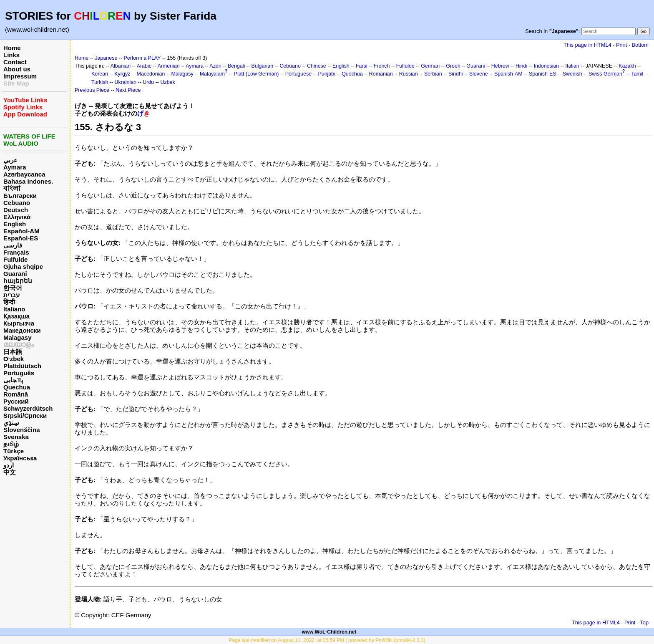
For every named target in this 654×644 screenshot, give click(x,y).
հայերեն (18, 281)
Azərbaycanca (24, 174)
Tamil (637, 74)
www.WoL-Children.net (329, 632)
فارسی (13, 245)
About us (17, 69)
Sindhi (456, 74)
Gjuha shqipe (23, 266)
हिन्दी (9, 302)
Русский (16, 401)
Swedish (572, 74)
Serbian (433, 74)
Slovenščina (22, 430)
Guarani (15, 274)
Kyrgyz (122, 74)
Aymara (15, 167)
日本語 (13, 352)
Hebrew (500, 66)
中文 (10, 472)
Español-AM (21, 231)
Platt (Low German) (257, 74)
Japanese (106, 58)
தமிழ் (11, 444)
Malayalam (212, 74)
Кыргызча (19, 323)
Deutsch (16, 210)
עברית (11, 295)
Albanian (121, 66)
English (15, 224)
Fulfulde (15, 259)
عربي (10, 160)
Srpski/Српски (25, 415)
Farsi (362, 66)
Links (11, 55)
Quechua (17, 387)
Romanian (381, 74)
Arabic (144, 66)
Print (621, 45)
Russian (409, 74)
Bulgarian (263, 66)
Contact (15, 62)
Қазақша (16, 316)
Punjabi (327, 74)
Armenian (168, 66)
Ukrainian (126, 82)
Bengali (236, 66)
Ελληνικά (17, 217)
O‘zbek (14, 359)
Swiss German (605, 74)
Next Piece (128, 90)
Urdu (148, 82)
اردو (9, 465)
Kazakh (627, 66)
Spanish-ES (543, 74)
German (430, 66)
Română (16, 394)
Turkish (100, 82)
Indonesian (546, 66)
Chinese (317, 66)
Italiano (14, 309)
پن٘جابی (13, 380)
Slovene (479, 74)
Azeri (215, 66)
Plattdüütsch (22, 366)
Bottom (640, 45)
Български (20, 196)
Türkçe (14, 451)
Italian (572, 66)
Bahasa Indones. (28, 181)
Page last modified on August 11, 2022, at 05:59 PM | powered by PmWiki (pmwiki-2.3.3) (327, 640)
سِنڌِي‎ (11, 423)
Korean (100, 74)
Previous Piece (92, 90)
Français (16, 252)
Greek (453, 66)
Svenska (16, 437)
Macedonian (151, 74)
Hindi (521, 66)
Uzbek (167, 82)
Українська (20, 458)
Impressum (20, 76)
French (382, 66)
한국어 (13, 288)
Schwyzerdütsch (28, 408)
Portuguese (299, 74)
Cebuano (17, 203)
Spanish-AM (508, 74)
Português (19, 373)
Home (12, 48)
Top (644, 623)
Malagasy (18, 337)
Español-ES (21, 238)
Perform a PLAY (142, 58)
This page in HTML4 (587, 45)
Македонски (22, 330)
